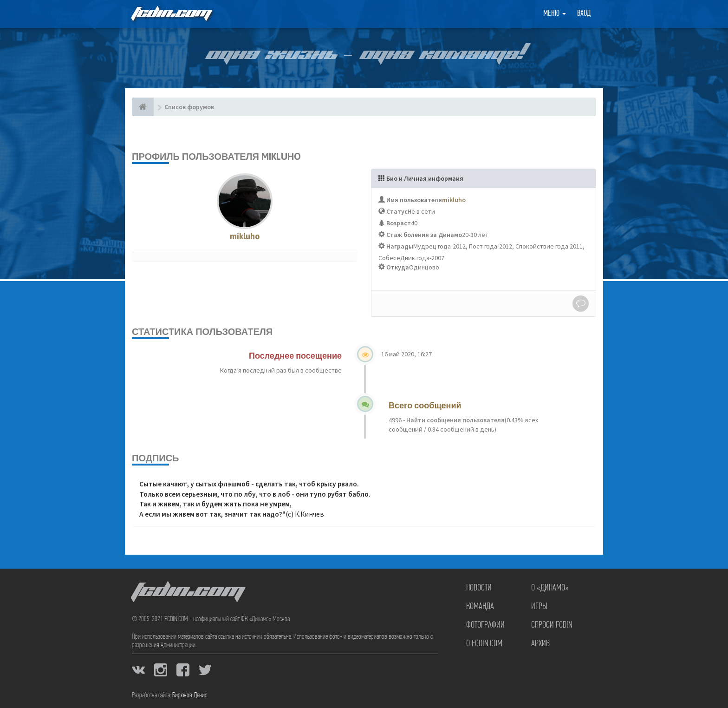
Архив (540, 644)
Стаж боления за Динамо (424, 235)
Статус (397, 211)
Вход (584, 14)
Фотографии (485, 625)
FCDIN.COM (171, 14)
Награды (400, 246)
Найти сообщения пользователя (455, 420)
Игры (539, 607)
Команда (480, 607)
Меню (555, 14)
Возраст (399, 223)
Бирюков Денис (190, 695)
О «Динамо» (550, 588)
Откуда (398, 267)
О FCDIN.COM (484, 644)
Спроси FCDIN (552, 625)
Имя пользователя (414, 200)
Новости (479, 588)
